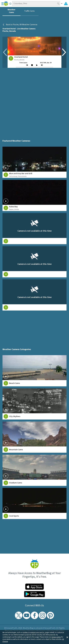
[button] (67, 637)
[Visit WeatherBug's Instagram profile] (42, 615)
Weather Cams (11, 11)
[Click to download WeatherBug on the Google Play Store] (34, 594)
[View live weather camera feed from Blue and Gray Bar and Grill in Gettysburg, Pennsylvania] (35, 162)
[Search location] (36, 3)
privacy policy (56, 637)
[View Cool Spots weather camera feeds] (35, 503)
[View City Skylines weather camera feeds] (35, 404)
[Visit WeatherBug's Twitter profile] (19, 615)
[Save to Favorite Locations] (10, 3)
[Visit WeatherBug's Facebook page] (34, 615)
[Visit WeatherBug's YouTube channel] (27, 615)
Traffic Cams (29, 11)
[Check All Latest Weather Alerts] (66, 3)
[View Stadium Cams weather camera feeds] (35, 470)
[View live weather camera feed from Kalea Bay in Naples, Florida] (35, 195)
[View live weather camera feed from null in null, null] (35, 229)
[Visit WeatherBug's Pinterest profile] (50, 615)
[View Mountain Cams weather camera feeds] (35, 437)
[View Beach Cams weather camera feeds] (35, 371)
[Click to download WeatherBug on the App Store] (34, 587)
